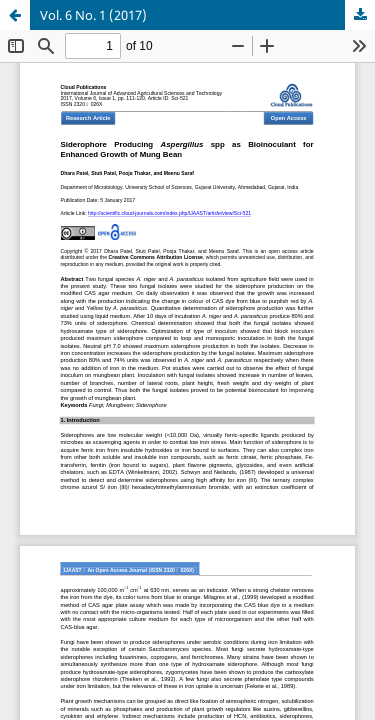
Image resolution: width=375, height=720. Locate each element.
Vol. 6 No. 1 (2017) (93, 15)
